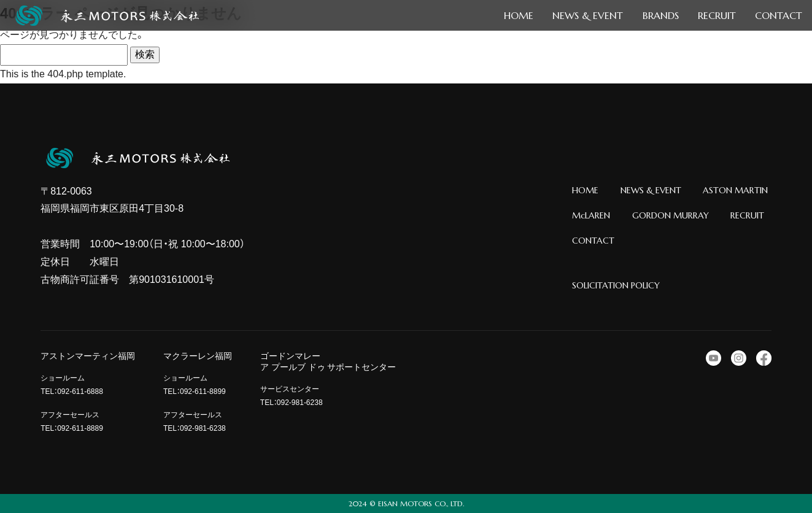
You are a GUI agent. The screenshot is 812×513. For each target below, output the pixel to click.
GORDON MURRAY (671, 215)
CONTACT (593, 241)
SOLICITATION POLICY (616, 285)
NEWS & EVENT (651, 190)
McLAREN (591, 215)
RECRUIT (747, 215)
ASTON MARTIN (735, 190)
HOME (585, 190)
